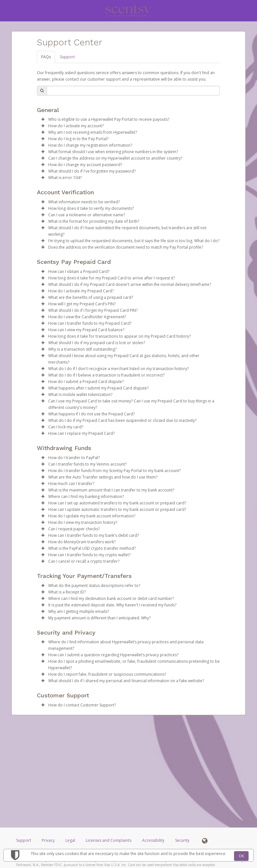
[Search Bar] (133, 91)
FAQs (46, 57)
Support (67, 57)
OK (241, 856)
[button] (43, 119)
